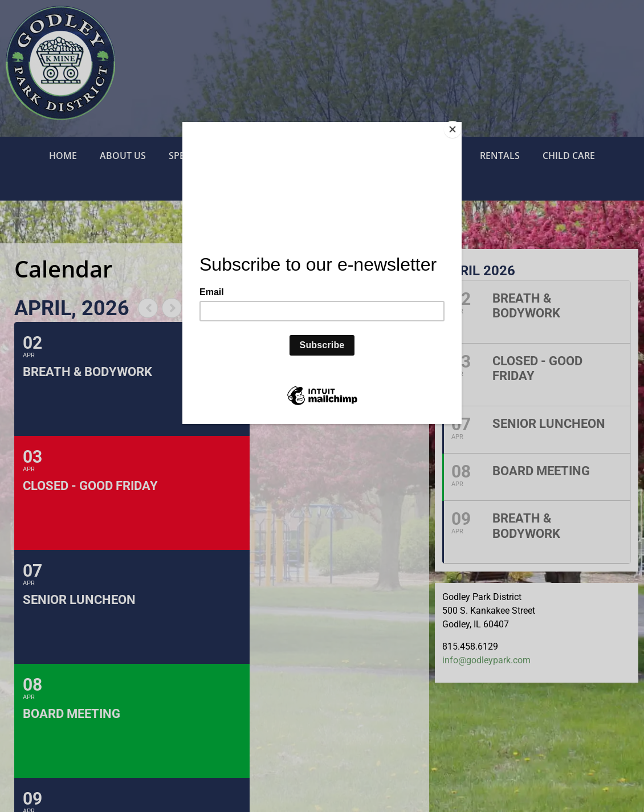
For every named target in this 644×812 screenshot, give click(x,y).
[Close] (459, 125)
